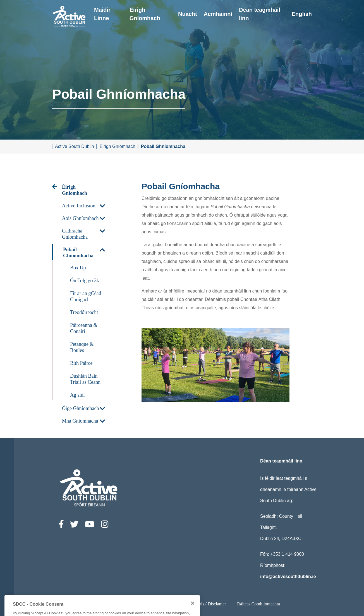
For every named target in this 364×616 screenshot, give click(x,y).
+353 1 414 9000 (287, 554)
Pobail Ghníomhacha (163, 146)
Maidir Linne (102, 14)
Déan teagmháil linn (260, 14)
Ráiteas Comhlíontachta (259, 604)
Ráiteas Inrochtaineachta (120, 604)
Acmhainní (218, 14)
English (302, 14)
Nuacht (188, 14)
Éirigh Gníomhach (145, 14)
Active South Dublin (75, 146)
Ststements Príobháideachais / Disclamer (190, 604)
